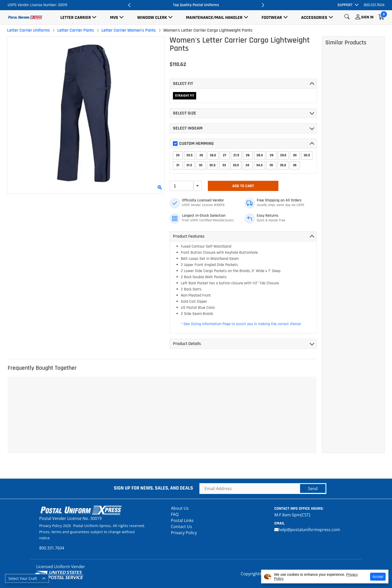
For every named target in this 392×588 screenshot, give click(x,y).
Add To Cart (243, 186)
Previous (129, 5)
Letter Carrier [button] (76, 17)
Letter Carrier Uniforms (29, 30)
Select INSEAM (188, 128)
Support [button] (345, 5)
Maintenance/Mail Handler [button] (214, 17)
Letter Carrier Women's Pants (129, 30)
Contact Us (181, 527)
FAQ (175, 514)
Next (263, 5)
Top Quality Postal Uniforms (196, 5)
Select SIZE (185, 113)
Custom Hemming (193, 143)
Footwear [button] (272, 17)
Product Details (187, 344)
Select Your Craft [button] (23, 578)
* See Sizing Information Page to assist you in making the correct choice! (241, 324)
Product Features (189, 236)
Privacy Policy (184, 533)
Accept (378, 577)
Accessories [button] (314, 17)
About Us (180, 508)
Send (313, 489)
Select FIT (183, 84)
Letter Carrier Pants (76, 30)
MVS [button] (114, 17)
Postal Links (182, 520)
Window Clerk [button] (152, 17)
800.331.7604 (374, 5)
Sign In (367, 17)
